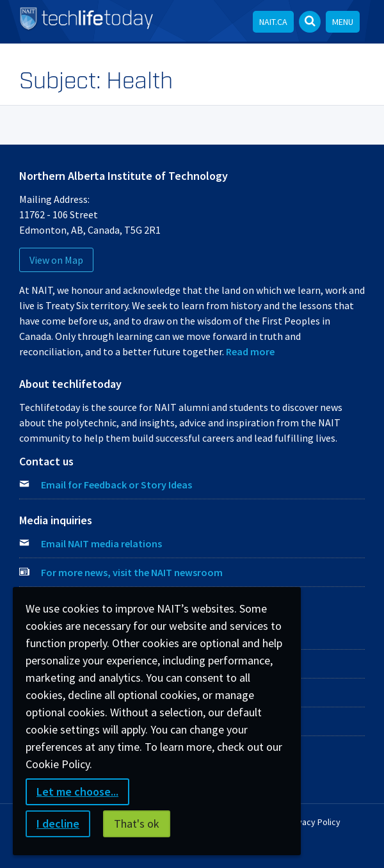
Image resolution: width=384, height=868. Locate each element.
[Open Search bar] (310, 22)
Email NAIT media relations (101, 543)
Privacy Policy (314, 822)
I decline (58, 824)
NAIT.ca (273, 22)
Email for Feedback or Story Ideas (116, 485)
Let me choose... (77, 792)
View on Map (56, 260)
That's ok (137, 824)
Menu (343, 22)
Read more (250, 351)
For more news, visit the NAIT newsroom (132, 572)
